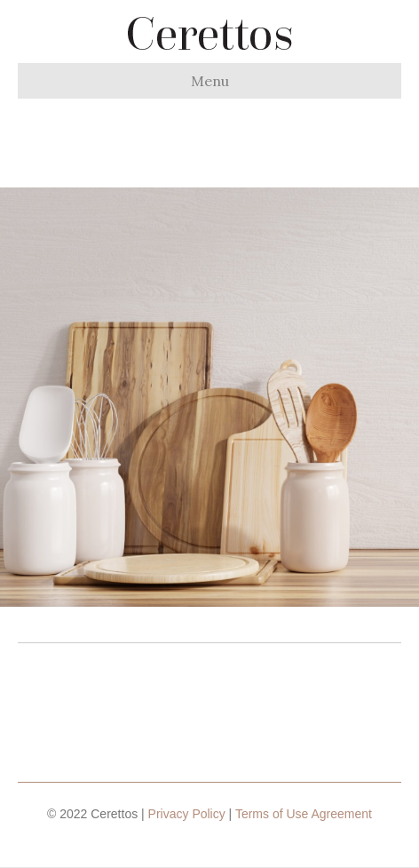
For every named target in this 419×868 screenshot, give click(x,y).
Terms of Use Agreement (304, 814)
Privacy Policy (187, 814)
